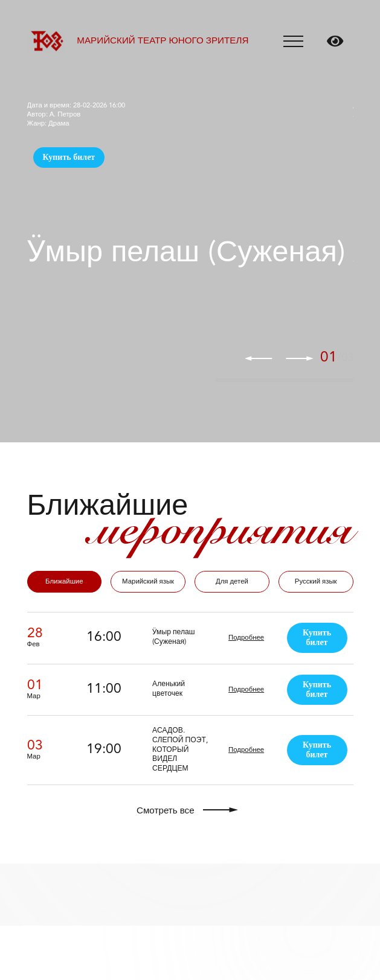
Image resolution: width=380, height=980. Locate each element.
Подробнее (246, 638)
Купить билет (69, 157)
